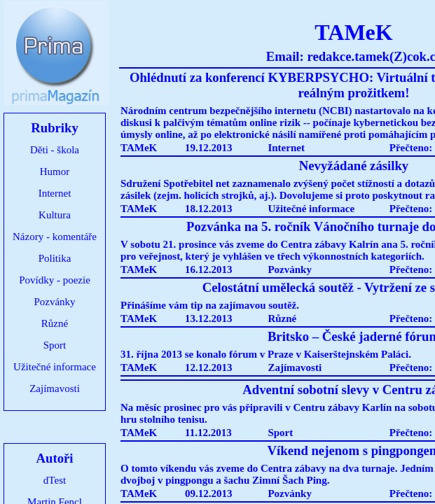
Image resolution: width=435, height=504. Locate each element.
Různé (55, 323)
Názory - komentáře (55, 237)
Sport (55, 345)
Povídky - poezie (55, 280)
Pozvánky (54, 302)
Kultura (55, 215)
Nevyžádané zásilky (354, 166)
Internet (55, 193)
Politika (55, 258)
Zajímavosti (55, 388)
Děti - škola (55, 150)
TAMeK (139, 148)
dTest (55, 480)
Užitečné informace (55, 367)
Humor (55, 171)
